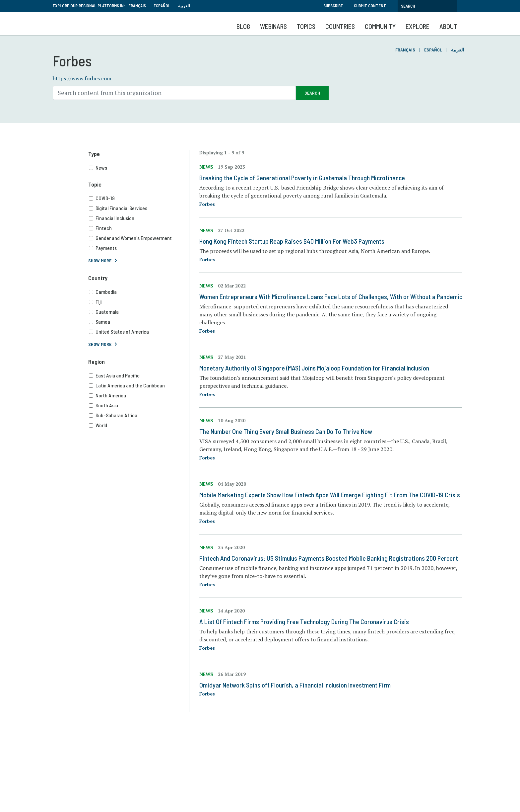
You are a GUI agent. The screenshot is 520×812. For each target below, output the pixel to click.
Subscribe (333, 6)
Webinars (273, 26)
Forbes (207, 204)
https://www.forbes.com (82, 78)
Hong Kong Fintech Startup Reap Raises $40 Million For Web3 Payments (292, 241)
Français (137, 6)
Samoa (139, 322)
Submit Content (370, 6)
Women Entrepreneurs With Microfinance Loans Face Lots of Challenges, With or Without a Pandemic (331, 296)
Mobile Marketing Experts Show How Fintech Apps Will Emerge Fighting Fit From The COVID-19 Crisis (330, 495)
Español (162, 6)
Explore (418, 26)
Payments (139, 248)
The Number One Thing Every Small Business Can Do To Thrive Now (286, 431)
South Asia (139, 405)
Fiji (139, 302)
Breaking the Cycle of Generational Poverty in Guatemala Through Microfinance (302, 178)
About (448, 26)
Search (312, 93)
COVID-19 (139, 198)
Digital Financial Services (139, 208)
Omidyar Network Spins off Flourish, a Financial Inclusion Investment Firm (295, 685)
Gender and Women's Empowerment (139, 238)
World (139, 425)
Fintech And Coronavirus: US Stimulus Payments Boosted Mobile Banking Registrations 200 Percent (329, 558)
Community (380, 26)
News (139, 168)
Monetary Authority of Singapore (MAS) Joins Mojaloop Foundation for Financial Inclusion (314, 368)
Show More (100, 260)
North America (139, 395)
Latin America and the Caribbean (139, 385)
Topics (306, 26)
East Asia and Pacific (139, 375)
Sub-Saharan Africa (139, 415)
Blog (243, 26)
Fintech (139, 228)
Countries (340, 26)
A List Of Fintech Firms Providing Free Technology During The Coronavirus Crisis (304, 621)
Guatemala (139, 312)
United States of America (139, 332)
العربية (184, 6)
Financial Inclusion (139, 218)
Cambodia (139, 292)
